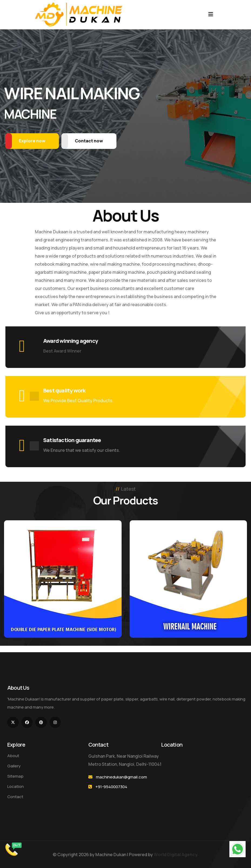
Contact (15, 797)
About (13, 756)
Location (16, 786)
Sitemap (15, 776)
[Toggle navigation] (211, 14)
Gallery (14, 766)
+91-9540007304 (111, 787)
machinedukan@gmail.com (121, 777)
